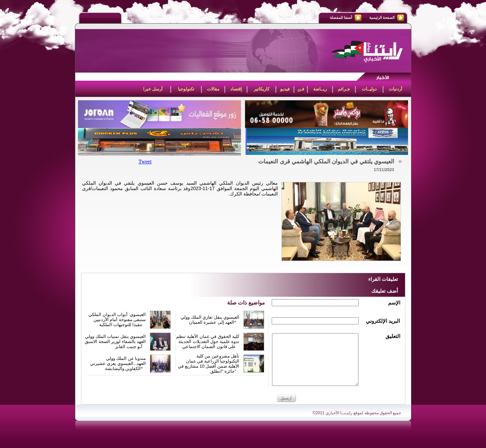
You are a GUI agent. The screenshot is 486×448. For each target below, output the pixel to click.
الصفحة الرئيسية (382, 18)
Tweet (145, 162)
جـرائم (344, 89)
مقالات (213, 89)
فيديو (285, 89)
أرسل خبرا (153, 89)
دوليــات (369, 89)
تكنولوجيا (186, 89)
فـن (301, 89)
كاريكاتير (262, 89)
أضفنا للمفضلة (341, 18)
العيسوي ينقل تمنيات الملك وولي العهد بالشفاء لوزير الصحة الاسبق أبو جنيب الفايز (115, 341)
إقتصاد (236, 89)
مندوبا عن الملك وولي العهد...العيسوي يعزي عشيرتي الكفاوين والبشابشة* (118, 363)
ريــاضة (320, 89)
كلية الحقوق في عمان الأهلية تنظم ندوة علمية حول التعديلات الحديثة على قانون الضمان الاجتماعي (208, 341)
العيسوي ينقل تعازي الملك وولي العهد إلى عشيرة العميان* (210, 320)
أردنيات (396, 89)
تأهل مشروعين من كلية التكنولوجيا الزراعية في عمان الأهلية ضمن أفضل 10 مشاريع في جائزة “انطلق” (209, 364)
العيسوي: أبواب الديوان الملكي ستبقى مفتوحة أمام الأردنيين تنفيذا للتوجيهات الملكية (117, 320)
